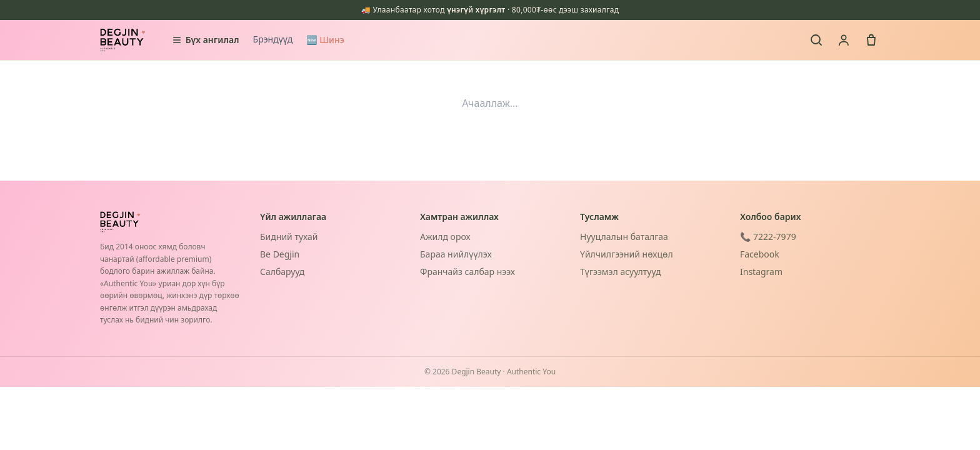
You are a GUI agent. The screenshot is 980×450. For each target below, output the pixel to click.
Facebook (760, 254)
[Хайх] (816, 40)
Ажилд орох (445, 237)
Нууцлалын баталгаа (624, 237)
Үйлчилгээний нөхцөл (627, 254)
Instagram (761, 272)
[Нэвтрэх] (844, 40)
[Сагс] (871, 40)
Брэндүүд (273, 39)
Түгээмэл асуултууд (620, 272)
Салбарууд (282, 272)
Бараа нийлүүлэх (456, 254)
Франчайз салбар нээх (467, 272)
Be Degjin (280, 254)
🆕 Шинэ (325, 40)
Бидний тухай (289, 237)
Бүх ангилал (206, 40)
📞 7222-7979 (768, 237)
